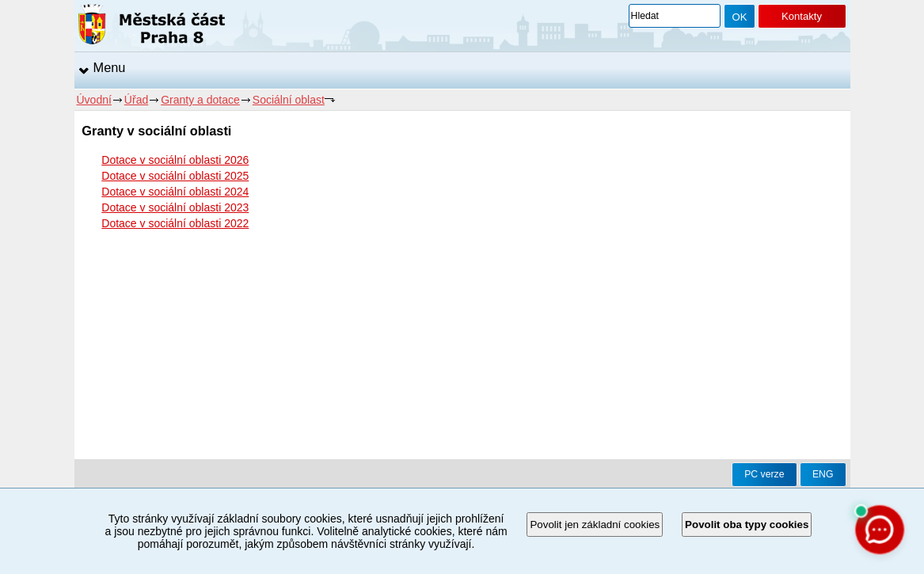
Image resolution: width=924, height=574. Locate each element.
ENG (823, 474)
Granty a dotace (200, 100)
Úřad (136, 100)
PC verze (764, 474)
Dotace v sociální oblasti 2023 (175, 207)
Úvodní (94, 100)
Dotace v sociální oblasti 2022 (175, 223)
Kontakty (802, 16)
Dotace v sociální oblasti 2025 (175, 176)
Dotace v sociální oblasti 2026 (175, 160)
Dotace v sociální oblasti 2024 (175, 192)
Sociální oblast (289, 100)
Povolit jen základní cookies (595, 525)
